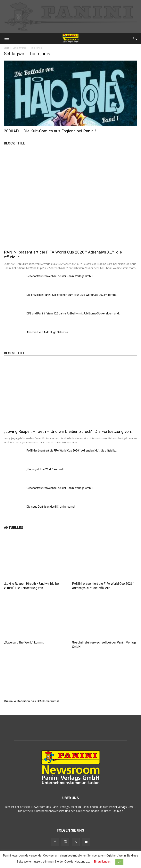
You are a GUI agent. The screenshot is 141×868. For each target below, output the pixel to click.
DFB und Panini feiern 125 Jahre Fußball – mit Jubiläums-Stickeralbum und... (74, 313)
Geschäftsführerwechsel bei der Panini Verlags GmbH (60, 276)
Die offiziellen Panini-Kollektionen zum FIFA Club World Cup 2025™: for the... (72, 295)
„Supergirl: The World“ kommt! (45, 469)
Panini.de (117, 811)
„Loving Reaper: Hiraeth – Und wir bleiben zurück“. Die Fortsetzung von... (69, 431)
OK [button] (119, 862)
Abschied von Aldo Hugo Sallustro (47, 332)
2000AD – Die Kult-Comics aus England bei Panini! (50, 131)
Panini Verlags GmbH (122, 807)
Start (6, 48)
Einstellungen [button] (102, 862)
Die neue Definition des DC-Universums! (51, 507)
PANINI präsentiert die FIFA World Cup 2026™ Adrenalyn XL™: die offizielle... (72, 451)
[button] (7, 39)
